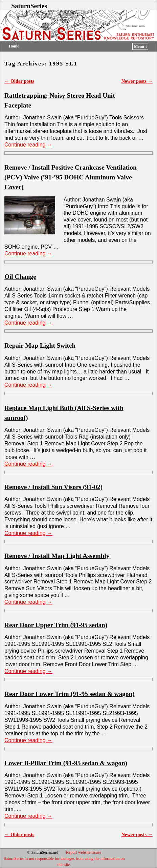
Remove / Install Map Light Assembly (57, 556)
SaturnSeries (29, 6)
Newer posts (137, 81)
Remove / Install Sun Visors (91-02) (53, 487)
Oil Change (20, 277)
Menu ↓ (141, 46)
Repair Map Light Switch (40, 345)
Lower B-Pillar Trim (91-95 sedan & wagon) (66, 763)
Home (14, 46)
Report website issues (84, 852)
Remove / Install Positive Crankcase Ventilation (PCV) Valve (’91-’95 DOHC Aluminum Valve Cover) (71, 177)
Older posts (19, 81)
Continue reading (28, 145)
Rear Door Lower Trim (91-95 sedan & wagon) (70, 694)
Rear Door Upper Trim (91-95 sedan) (56, 625)
